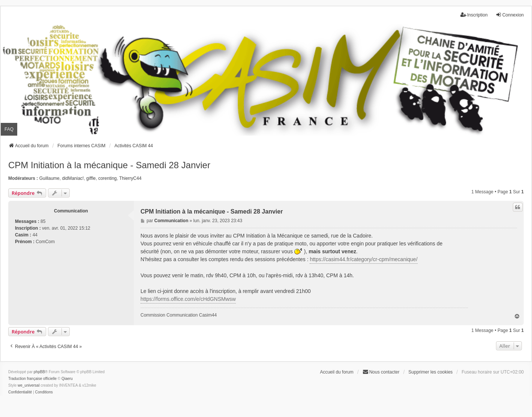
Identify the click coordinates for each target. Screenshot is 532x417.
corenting (107, 178)
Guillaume (49, 178)
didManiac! (73, 178)
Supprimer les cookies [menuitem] (430, 372)
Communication (71, 211)
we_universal (28, 385)
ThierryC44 (130, 178)
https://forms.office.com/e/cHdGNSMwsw (188, 299)
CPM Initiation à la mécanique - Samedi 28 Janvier (109, 165)
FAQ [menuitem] (9, 129)
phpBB (39, 372)
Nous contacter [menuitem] (381, 372)
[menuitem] (20, 392)
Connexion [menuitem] (510, 15)
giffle (91, 178)
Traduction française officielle (32, 379)
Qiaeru (67, 379)
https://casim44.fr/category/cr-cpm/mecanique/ (363, 259)
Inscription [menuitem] (474, 15)
